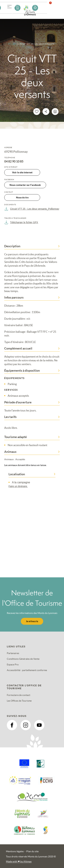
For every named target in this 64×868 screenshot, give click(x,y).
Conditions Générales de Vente (23, 659)
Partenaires (13, 653)
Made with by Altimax (19, 861)
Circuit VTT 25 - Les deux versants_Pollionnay (32, 209)
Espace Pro (13, 665)
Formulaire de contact (19, 695)
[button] (9, 6)
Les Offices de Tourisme (19, 701)
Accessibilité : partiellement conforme (27, 670)
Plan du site (32, 851)
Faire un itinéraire (20, 486)
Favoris (53, 8)
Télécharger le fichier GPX (21, 222)
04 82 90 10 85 (14, 161)
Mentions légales (15, 851)
